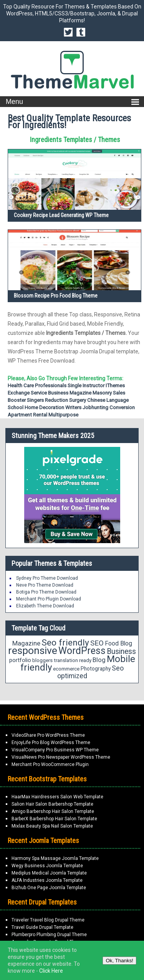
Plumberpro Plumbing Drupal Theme (49, 935)
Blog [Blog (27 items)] (99, 660)
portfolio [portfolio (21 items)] (20, 660)
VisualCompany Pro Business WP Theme (55, 750)
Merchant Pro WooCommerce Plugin (50, 764)
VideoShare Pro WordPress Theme (48, 735)
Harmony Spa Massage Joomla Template (55, 858)
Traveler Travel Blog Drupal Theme (48, 920)
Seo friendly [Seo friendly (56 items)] (65, 643)
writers (73, 407)
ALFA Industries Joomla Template (47, 880)
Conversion (122, 407)
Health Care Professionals (37, 385)
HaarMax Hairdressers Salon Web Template (57, 797)
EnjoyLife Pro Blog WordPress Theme (51, 743)
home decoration (44, 407)
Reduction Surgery (65, 400)
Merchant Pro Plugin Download (49, 599)
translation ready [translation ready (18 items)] (73, 660)
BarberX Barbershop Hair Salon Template (54, 819)
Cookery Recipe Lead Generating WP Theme (61, 215)
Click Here (51, 971)
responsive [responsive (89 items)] (33, 651)
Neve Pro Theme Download (45, 585)
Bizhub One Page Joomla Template (49, 888)
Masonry (102, 393)
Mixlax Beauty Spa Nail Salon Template (52, 826)
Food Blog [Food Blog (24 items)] (118, 643)
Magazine (80, 393)
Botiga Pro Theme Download (46, 592)
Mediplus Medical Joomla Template (49, 873)
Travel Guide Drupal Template (42, 927)
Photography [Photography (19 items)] (96, 669)
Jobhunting (95, 407)
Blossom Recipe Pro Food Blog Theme (56, 296)
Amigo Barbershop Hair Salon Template (53, 811)
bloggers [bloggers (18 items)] (42, 660)
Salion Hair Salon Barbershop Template (52, 804)
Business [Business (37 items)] (121, 651)
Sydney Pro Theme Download (47, 578)
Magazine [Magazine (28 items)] (26, 643)
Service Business (50, 393)
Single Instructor (86, 385)
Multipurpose (63, 415)
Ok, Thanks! (119, 961)
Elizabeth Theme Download (45, 606)
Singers (35, 400)
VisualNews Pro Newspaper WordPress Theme (61, 757)
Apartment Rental (27, 415)
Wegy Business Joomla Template (47, 866)
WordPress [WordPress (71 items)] (82, 651)
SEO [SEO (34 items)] (97, 643)
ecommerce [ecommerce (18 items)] (66, 669)
